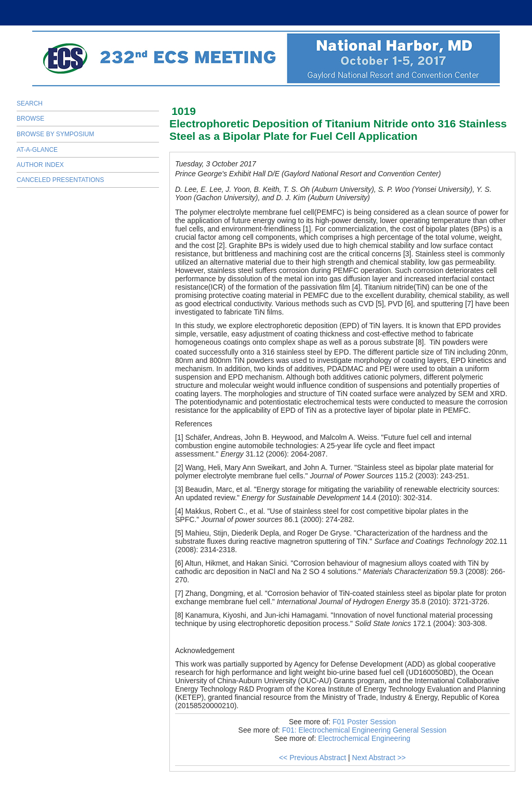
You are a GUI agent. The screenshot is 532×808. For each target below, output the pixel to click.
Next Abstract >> (379, 758)
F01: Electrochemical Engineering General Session (364, 730)
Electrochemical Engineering (364, 738)
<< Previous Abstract (312, 758)
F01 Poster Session (364, 722)
